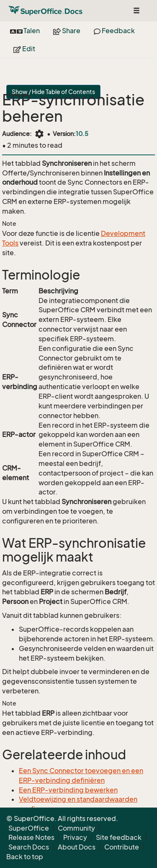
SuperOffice (29, 828)
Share (67, 31)
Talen (25, 31)
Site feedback (119, 837)
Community (76, 828)
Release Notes (31, 837)
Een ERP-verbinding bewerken (68, 790)
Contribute (122, 847)
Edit (24, 49)
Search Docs (29, 847)
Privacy (75, 837)
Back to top (25, 857)
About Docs (77, 847)
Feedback (114, 31)
